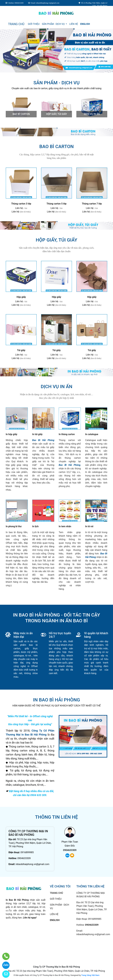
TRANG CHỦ (16, 24)
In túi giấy (37, 434)
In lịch (35, 526)
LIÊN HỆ (74, 24)
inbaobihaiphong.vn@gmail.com (32, 864)
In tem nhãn (65, 526)
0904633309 (24, 858)
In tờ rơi (89, 526)
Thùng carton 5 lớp (56, 204)
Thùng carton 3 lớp (21, 204)
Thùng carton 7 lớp (92, 204)
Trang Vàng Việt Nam (90, 975)
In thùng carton (67, 434)
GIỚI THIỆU (34, 24)
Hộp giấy (21, 297)
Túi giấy (21, 350)
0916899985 (27, 852)
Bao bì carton (21, 114)
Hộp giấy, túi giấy (57, 114)
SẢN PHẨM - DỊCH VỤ (53, 24)
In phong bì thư (14, 526)
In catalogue (92, 434)
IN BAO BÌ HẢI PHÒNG (56, 700)
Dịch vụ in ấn (92, 114)
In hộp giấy (11, 434)
